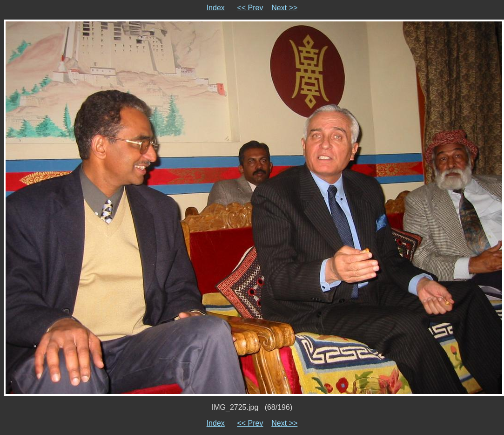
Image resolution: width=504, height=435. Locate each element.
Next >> (284, 8)
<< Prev (250, 8)
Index (216, 8)
